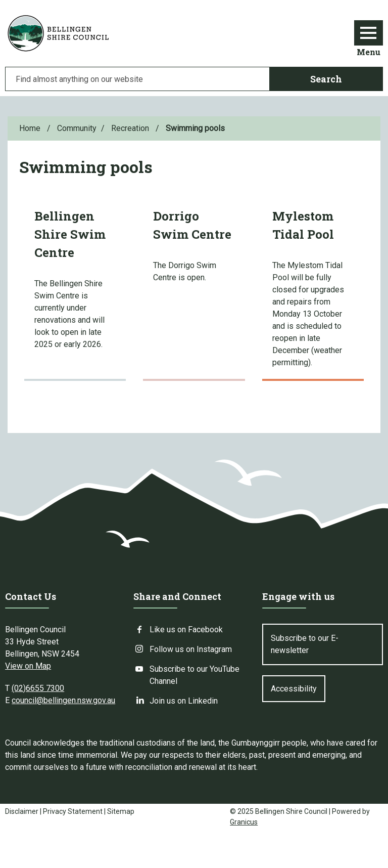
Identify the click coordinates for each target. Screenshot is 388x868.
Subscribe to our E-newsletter (305, 644)
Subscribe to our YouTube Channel (195, 675)
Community (77, 128)
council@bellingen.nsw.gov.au (63, 700)
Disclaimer (22, 811)
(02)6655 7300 (38, 688)
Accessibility (294, 689)
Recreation (131, 128)
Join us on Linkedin (184, 701)
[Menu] (369, 33)
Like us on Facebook (186, 630)
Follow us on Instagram (191, 649)
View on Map (28, 666)
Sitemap (121, 811)
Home (30, 128)
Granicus (244, 822)
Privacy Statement (73, 811)
